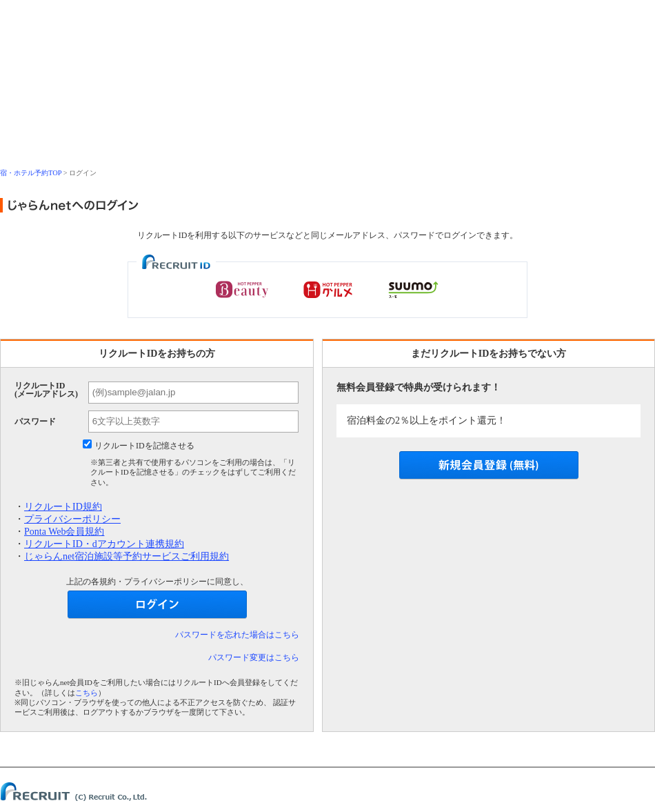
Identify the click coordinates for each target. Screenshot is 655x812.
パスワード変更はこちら (254, 657)
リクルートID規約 (63, 507)
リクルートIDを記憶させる (144, 446)
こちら (87, 693)
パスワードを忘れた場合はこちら (237, 635)
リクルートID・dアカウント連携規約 (104, 544)
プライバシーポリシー (72, 519)
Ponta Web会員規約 (64, 532)
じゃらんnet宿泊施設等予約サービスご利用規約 (127, 556)
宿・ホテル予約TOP (31, 173)
